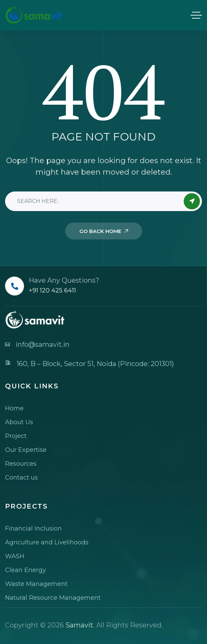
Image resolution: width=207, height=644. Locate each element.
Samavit (79, 625)
